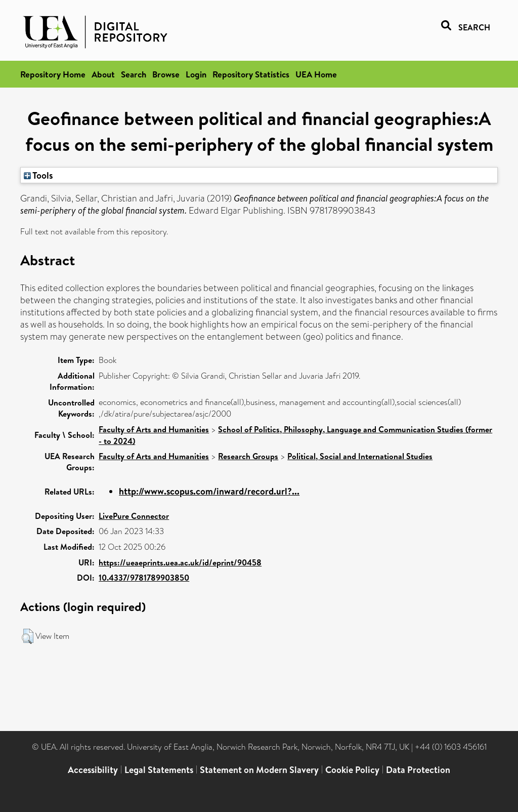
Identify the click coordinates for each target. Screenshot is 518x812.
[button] (28, 636)
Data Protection (418, 770)
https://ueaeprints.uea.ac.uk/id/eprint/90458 (180, 562)
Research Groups (248, 456)
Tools (38, 175)
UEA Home (316, 74)
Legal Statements (159, 770)
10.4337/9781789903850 (144, 578)
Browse (166, 74)
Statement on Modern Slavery (259, 770)
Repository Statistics (251, 74)
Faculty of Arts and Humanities (154, 429)
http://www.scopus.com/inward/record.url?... (209, 491)
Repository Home (53, 74)
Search (134, 74)
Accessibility (93, 770)
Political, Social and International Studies (360, 456)
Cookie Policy (352, 770)
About (103, 74)
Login (196, 74)
